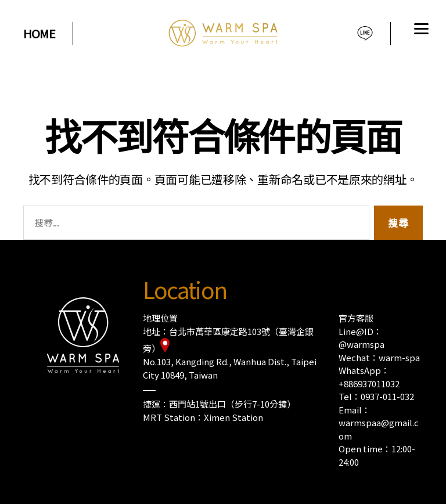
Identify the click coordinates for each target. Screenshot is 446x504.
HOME (39, 34)
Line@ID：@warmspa (362, 338)
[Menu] (420, 30)
